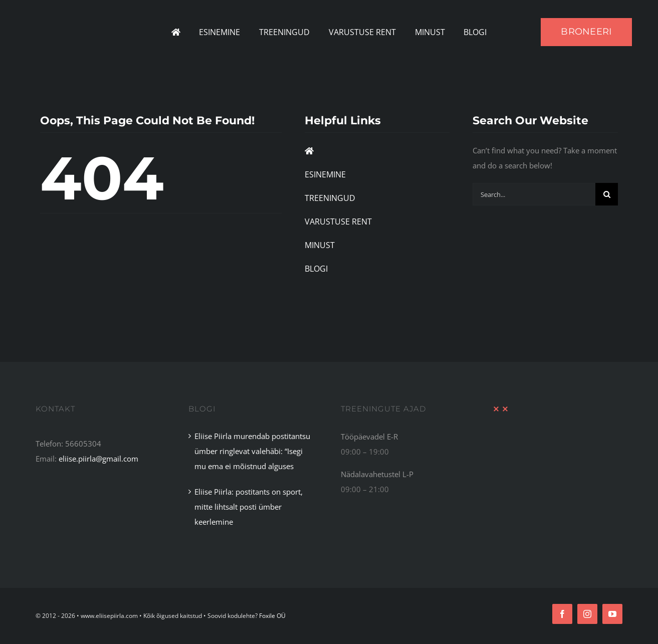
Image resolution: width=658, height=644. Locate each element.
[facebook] (562, 614)
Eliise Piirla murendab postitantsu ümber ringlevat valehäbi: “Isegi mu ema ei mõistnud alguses (252, 451)
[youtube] (612, 614)
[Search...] (534, 194)
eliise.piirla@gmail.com (98, 459)
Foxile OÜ (272, 616)
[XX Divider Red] (501, 409)
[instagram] (587, 614)
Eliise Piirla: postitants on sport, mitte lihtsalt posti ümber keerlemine (249, 507)
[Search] (607, 194)
